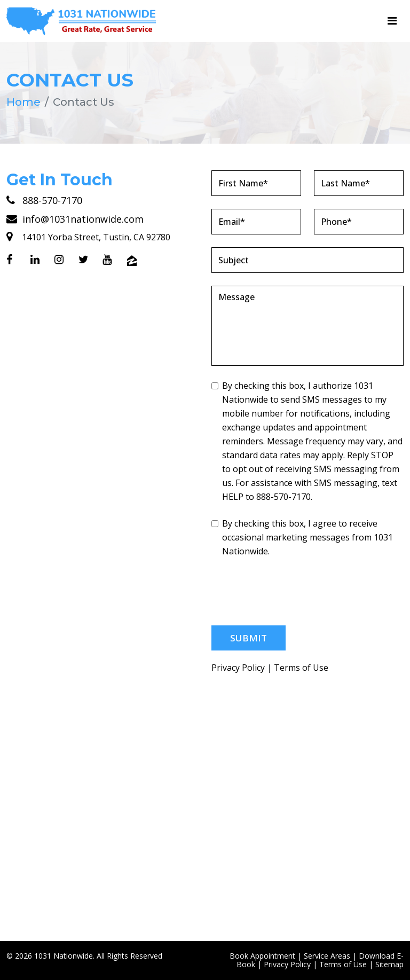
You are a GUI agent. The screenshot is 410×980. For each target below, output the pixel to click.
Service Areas (327, 956)
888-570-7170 (44, 200)
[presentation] (293, 592)
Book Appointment (262, 956)
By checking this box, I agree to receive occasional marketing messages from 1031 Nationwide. (302, 537)
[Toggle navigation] (392, 21)
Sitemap (389, 964)
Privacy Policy (238, 668)
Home (23, 102)
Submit (249, 638)
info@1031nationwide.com (75, 219)
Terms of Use (301, 668)
